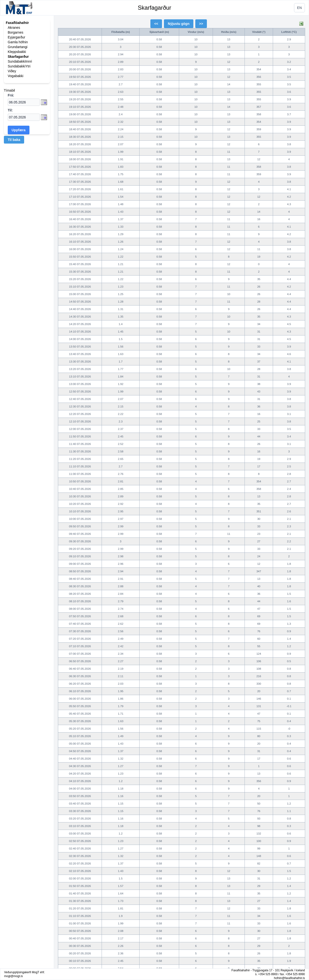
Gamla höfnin (18, 42)
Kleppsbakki (17, 52)
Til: (10, 110)
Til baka (14, 140)
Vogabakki (16, 76)
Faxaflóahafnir (17, 23)
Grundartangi (18, 47)
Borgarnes (16, 32)
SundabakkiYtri (19, 66)
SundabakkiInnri (20, 61)
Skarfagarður (155, 8)
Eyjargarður (16, 37)
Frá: (11, 95)
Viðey (12, 71)
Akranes (14, 28)
